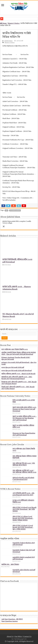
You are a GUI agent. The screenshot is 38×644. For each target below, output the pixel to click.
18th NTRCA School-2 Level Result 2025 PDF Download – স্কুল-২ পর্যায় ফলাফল (23, 527)
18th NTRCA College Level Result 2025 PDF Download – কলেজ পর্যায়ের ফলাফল (23, 518)
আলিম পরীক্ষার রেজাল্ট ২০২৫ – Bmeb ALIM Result (18, 374)
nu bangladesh (15, 210)
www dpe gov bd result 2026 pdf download (17, 371)
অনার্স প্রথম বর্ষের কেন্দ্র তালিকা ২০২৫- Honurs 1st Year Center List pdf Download (25, 409)
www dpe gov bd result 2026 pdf (13, 367)
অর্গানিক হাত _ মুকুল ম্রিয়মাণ (10, 565)
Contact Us (27, 637)
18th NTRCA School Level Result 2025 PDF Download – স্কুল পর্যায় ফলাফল (25, 509)
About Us (10, 637)
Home (3, 23)
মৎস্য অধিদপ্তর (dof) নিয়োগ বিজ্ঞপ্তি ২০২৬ (15, 349)
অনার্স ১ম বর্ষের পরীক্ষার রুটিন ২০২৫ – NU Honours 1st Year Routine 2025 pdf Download (25, 418)
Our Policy (18, 637)
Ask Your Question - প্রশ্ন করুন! (12, 619)
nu (7, 210)
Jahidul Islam (8, 41)
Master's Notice (14, 23)
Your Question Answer (10, 621)
